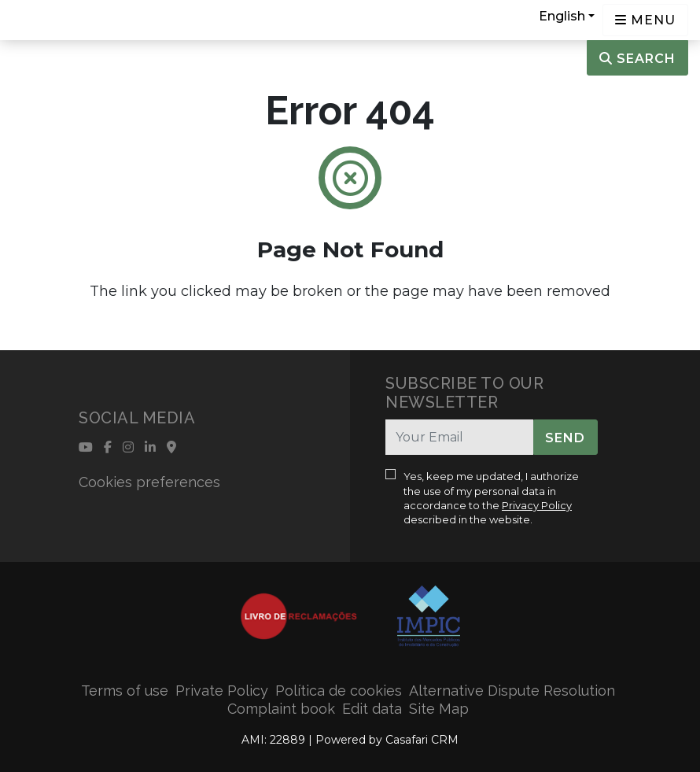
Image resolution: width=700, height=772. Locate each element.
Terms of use (125, 691)
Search (637, 59)
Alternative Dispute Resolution (512, 691)
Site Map (439, 709)
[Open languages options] (645, 20)
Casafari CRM (422, 740)
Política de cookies (339, 691)
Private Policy (222, 691)
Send (565, 438)
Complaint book (281, 709)
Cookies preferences (149, 482)
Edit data (372, 709)
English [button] (562, 16)
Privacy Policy (537, 505)
